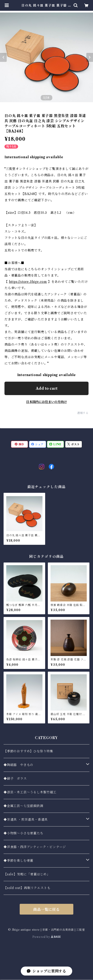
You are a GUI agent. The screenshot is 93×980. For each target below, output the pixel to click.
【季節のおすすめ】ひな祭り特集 (28, 751)
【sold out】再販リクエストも (27, 888)
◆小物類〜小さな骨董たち (23, 833)
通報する (83, 413)
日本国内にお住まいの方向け (46, 402)
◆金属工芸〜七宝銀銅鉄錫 (23, 806)
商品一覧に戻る (46, 909)
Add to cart (47, 388)
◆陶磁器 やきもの (18, 765)
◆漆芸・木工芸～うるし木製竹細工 (30, 792)
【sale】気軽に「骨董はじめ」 (27, 874)
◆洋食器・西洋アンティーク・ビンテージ (35, 847)
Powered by (47, 937)
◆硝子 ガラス (15, 779)
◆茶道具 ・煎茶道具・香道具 (26, 820)
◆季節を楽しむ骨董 (18, 861)
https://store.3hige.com (28, 282)
